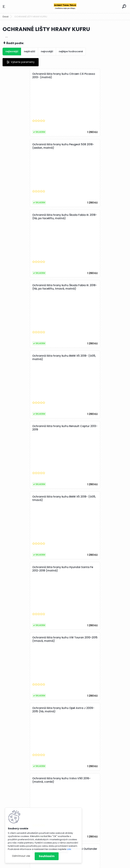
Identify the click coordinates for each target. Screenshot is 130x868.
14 (50, 781)
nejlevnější (12, 51)
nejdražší (30, 51)
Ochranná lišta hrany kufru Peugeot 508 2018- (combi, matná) (33, 569)
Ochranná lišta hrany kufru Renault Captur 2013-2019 (92, 217)
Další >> (114, 781)
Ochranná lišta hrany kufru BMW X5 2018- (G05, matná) (30, 217)
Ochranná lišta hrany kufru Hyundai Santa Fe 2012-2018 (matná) (93, 287)
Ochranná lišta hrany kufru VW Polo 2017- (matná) (93, 639)
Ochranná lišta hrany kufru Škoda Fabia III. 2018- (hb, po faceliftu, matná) (33, 146)
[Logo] (65, 7)
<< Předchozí (20, 781)
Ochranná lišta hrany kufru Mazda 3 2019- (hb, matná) (93, 498)
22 (100, 781)
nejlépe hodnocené (71, 51)
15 (57, 781)
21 (94, 781)
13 (44, 781)
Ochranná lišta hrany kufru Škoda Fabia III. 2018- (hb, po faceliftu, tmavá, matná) (95, 148)
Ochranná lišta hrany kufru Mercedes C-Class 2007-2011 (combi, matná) (33, 710)
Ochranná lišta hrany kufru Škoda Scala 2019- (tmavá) (33, 639)
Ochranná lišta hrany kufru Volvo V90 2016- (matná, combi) (32, 428)
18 (75, 781)
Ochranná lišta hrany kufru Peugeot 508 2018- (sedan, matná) (96, 76)
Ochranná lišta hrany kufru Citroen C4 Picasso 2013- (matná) (32, 76)
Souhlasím (47, 856)
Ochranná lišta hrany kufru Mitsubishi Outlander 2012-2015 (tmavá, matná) (94, 428)
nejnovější (47, 51)
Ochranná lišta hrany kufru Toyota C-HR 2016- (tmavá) (96, 569)
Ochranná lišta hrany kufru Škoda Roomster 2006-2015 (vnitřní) (29, 498)
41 (106, 781)
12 (38, 781)
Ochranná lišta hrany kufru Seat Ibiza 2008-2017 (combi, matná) (94, 710)
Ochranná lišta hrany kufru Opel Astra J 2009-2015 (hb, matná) (95, 358)
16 (63, 781)
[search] (124, 6)
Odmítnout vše (21, 856)
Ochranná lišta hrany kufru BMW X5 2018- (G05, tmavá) (30, 287)
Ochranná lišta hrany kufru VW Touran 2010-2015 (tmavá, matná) (32, 358)
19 (81, 781)
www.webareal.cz (79, 865)
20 (87, 781)
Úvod (5, 17)
